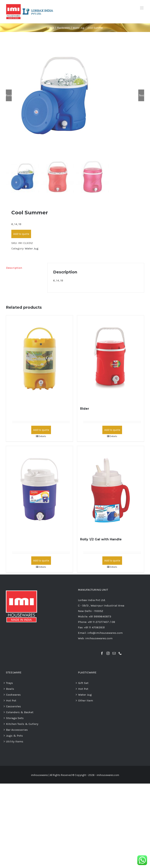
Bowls (10, 689)
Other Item (86, 701)
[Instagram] (108, 654)
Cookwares (13, 695)
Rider (85, 409)
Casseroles (13, 707)
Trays (9, 683)
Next (141, 96)
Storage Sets (15, 718)
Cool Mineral (19, 409)
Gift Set (83, 683)
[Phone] (120, 654)
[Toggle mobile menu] (142, 8)
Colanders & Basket (20, 712)
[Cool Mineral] (39, 359)
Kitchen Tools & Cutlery (22, 724)
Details (42, 437)
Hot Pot (11, 701)
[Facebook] (102, 654)
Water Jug (32, 249)
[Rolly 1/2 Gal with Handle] (111, 489)
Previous (9, 96)
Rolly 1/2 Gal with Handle (101, 540)
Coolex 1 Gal (19, 540)
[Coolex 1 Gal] (39, 489)
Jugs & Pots (14, 736)
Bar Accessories (17, 730)
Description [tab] (14, 268)
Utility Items (15, 742)
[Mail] (114, 654)
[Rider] (111, 359)
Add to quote (21, 234)
